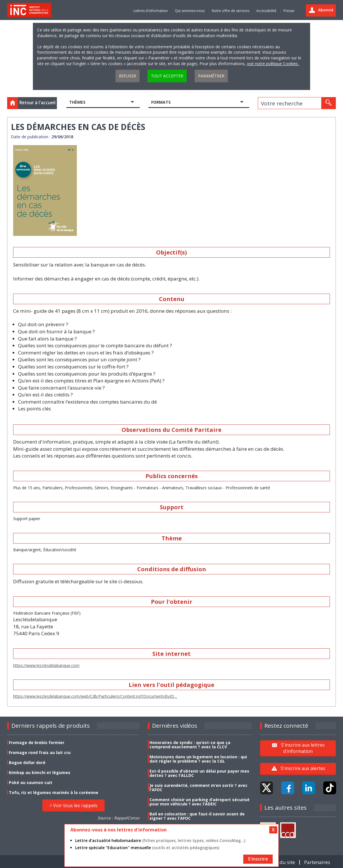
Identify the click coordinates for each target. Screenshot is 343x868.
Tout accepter (167, 76)
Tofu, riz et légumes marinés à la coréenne (54, 792)
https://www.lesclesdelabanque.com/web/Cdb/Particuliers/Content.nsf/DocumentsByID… (95, 696)
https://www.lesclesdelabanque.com (46, 665)
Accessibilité (266, 11)
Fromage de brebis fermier (37, 742)
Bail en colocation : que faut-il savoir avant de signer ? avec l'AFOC (197, 816)
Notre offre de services (231, 11)
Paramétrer (211, 76)
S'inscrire (258, 859)
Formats (161, 102)
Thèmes (77, 102)
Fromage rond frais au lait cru (40, 752)
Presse (289, 11)
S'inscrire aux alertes (303, 768)
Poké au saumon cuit (31, 782)
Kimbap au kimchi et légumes (40, 772)
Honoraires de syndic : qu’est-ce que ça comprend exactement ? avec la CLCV (190, 745)
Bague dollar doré (27, 762)
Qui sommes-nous (190, 11)
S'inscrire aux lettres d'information (303, 748)
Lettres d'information (151, 11)
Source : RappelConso (118, 818)
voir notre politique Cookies (273, 64)
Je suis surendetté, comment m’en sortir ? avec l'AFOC (199, 787)
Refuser (127, 76)
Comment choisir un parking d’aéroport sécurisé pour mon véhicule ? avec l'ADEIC (200, 802)
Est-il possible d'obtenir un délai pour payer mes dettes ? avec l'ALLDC (199, 773)
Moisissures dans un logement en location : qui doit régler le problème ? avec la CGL (198, 759)
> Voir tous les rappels (73, 805)
